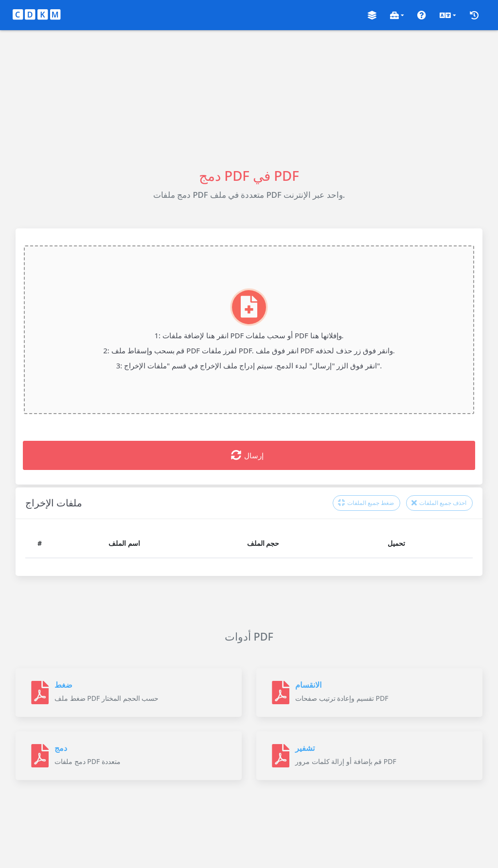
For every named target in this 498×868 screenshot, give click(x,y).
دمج (61, 748)
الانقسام (308, 685)
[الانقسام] (281, 693)
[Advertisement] (249, 98)
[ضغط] (40, 693)
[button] (372, 15)
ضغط (63, 685)
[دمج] (40, 756)
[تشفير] (281, 756)
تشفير (305, 748)
